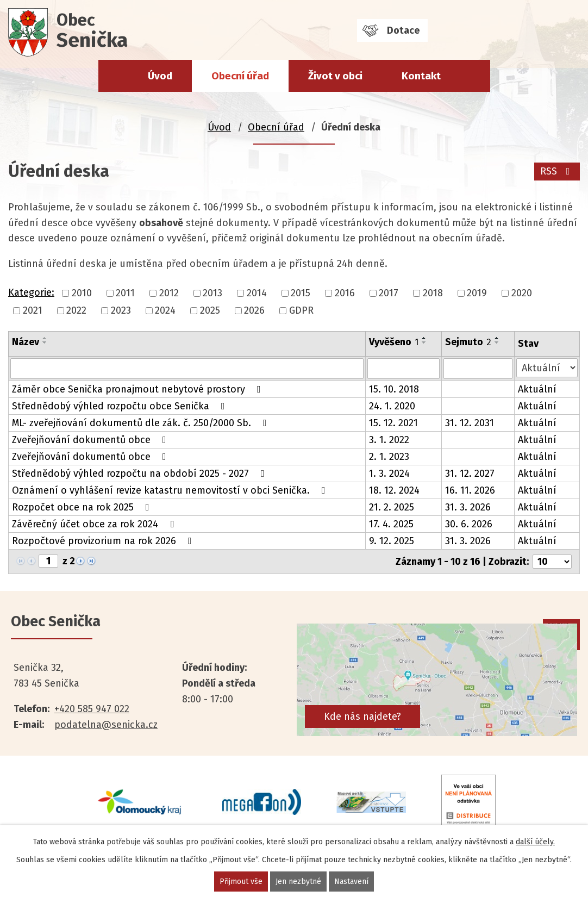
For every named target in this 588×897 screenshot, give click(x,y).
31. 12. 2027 (470, 474)
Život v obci (335, 76)
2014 (257, 293)
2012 (169, 293)
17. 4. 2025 (391, 524)
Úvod (160, 76)
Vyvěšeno (394, 342)
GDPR (301, 310)
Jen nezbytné (298, 882)
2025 (210, 310)
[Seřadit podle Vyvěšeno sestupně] (424, 342)
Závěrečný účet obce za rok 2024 (95, 524)
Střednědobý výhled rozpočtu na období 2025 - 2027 (140, 474)
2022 (76, 310)
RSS (557, 171)
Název (26, 342)
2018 (433, 293)
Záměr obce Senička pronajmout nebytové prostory (139, 389)
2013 (212, 293)
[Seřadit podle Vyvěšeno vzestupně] (424, 338)
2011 (125, 293)
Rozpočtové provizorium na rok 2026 (104, 541)
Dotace (403, 30)
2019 (477, 293)
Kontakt (421, 76)
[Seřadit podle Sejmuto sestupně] (497, 342)
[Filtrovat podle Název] (187, 369)
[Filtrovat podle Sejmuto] (478, 369)
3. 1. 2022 (389, 440)
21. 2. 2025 (392, 507)
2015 (301, 293)
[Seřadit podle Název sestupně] (45, 342)
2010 (82, 293)
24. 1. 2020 (392, 406)
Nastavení (351, 882)
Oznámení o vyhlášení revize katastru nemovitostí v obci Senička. (171, 490)
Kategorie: (31, 292)
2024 (165, 310)
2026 (254, 310)
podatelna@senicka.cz (106, 725)
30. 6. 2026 (469, 524)
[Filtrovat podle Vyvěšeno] (404, 369)
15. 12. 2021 (393, 423)
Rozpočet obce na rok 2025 (83, 507)
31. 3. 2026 (468, 507)
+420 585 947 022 (92, 709)
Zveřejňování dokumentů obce (91, 440)
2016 (345, 293)
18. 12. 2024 (394, 490)
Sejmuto (468, 342)
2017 (389, 293)
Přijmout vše (241, 882)
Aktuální (537, 389)
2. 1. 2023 (389, 457)
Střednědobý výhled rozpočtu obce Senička (121, 406)
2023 (121, 310)
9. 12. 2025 (392, 541)
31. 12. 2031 (470, 423)
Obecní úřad (240, 76)
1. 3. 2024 (389, 474)
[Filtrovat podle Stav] (547, 368)
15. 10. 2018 (394, 389)
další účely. (535, 842)
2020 (522, 293)
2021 (33, 310)
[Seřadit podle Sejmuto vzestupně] (497, 338)
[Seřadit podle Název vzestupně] (45, 338)
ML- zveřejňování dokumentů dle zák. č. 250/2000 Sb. (142, 423)
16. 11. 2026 (470, 490)
